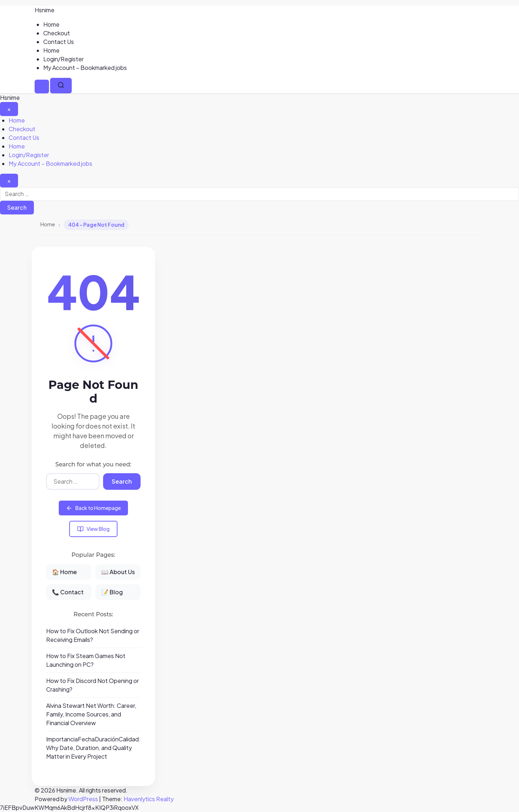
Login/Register (63, 59)
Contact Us (59, 42)
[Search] (61, 86)
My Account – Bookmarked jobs (85, 68)
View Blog (93, 529)
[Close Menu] (9, 109)
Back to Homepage (93, 508)
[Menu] (42, 86)
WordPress (83, 799)
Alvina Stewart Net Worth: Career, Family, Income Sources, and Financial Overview (91, 714)
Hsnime (45, 10)
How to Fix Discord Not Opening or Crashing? (92, 685)
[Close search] (9, 181)
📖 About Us (118, 572)
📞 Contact (68, 592)
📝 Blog (112, 592)
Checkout (57, 33)
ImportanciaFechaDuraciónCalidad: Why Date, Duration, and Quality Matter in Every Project (93, 748)
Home (51, 24)
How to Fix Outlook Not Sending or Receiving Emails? (93, 635)
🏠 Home (64, 572)
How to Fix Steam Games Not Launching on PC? (86, 660)
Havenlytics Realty (149, 799)
